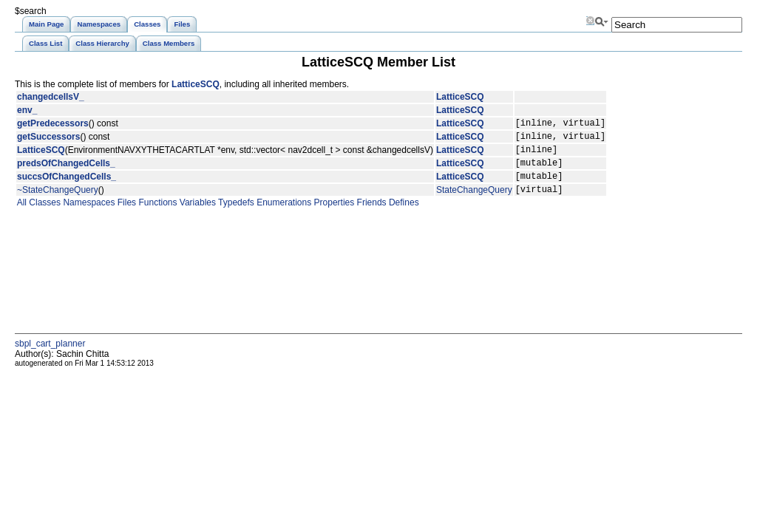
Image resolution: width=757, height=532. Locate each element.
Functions (156, 216)
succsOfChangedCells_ (67, 187)
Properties (333, 216)
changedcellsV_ (51, 97)
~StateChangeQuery (58, 202)
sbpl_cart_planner (50, 357)
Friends (370, 216)
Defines (403, 216)
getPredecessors (53, 125)
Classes (44, 216)
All (21, 216)
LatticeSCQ (196, 84)
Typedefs (235, 216)
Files (125, 216)
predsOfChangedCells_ (66, 171)
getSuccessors (48, 140)
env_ (27, 110)
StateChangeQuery (474, 202)
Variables (196, 216)
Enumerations (283, 216)
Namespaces (88, 216)
